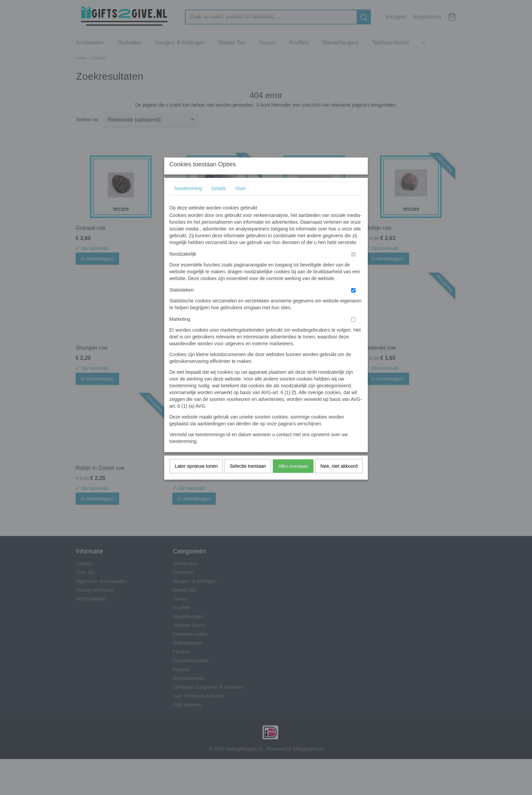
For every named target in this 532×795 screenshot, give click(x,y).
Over (241, 202)
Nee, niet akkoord (339, 480)
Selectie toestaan (248, 480)
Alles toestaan (293, 480)
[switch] (353, 268)
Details (219, 202)
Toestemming (188, 202)
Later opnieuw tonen (196, 480)
